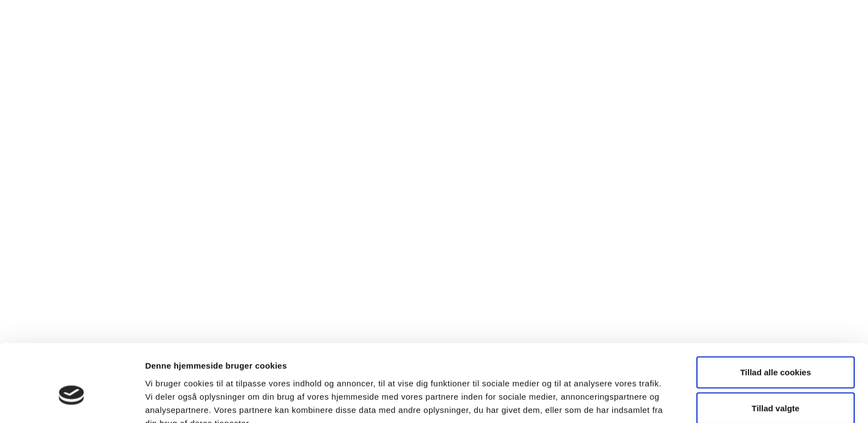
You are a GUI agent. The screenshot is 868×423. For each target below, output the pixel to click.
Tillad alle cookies (776, 314)
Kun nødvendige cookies (776, 387)
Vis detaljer (575, 401)
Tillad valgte (776, 351)
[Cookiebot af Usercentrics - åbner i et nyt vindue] (72, 401)
